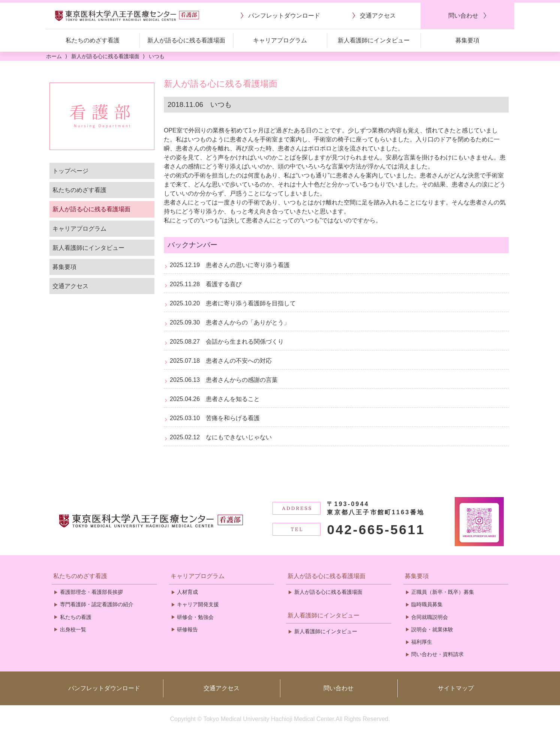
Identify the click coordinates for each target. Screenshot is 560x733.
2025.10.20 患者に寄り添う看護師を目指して (233, 303)
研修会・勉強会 (195, 617)
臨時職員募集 (427, 604)
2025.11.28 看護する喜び (206, 284)
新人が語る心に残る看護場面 (91, 209)
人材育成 (187, 592)
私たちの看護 (76, 617)
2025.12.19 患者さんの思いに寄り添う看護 (230, 265)
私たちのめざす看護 (79, 190)
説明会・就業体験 (432, 629)
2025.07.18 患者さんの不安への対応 (221, 361)
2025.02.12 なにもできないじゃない (221, 437)
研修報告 (187, 629)
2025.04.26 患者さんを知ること (215, 399)
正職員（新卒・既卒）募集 (443, 592)
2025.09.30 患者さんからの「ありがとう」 (230, 322)
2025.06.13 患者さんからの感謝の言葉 (224, 380)
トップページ (70, 171)
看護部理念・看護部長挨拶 (91, 592)
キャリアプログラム (79, 229)
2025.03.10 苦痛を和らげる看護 (215, 418)
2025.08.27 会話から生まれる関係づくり (227, 342)
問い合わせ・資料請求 (437, 654)
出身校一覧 (73, 629)
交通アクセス (70, 286)
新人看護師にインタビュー (88, 248)
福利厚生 (422, 642)
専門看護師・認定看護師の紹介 (97, 604)
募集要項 (64, 267)
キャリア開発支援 (198, 604)
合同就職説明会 (430, 617)
